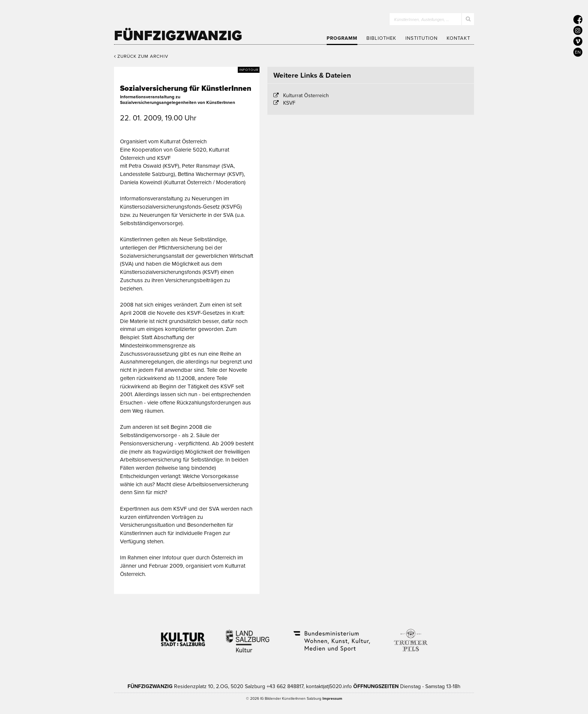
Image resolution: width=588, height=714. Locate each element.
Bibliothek (381, 38)
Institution (421, 38)
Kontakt (458, 38)
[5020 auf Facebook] (578, 20)
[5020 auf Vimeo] (578, 41)
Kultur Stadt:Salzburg (183, 636)
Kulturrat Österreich (306, 95)
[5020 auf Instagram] (578, 30)
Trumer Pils (410, 636)
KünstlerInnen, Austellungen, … (422, 20)
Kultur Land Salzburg (248, 636)
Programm (342, 38)
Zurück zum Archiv (141, 56)
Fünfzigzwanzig (178, 36)
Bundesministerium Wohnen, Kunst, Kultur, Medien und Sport (331, 636)
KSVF (289, 103)
